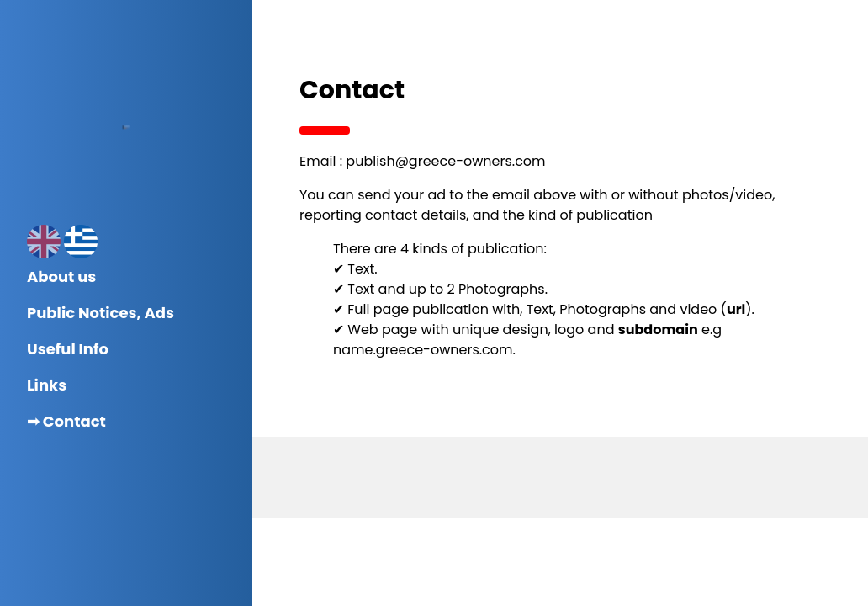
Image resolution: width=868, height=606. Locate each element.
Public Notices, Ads (101, 313)
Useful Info (68, 349)
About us (61, 276)
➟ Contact (66, 421)
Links (47, 385)
